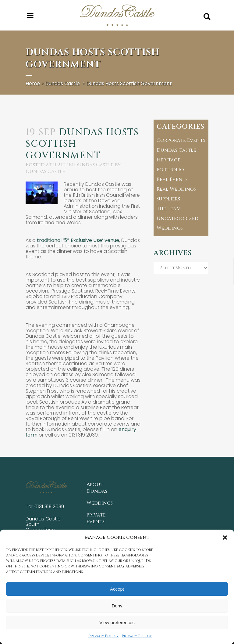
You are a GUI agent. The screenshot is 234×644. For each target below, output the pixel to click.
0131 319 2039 (49, 507)
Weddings (170, 228)
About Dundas (97, 488)
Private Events (96, 518)
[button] (225, 538)
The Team (169, 209)
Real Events (172, 179)
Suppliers (168, 199)
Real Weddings (176, 189)
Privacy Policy (103, 636)
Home (33, 83)
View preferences (117, 622)
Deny (117, 606)
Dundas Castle (62, 83)
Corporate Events (181, 140)
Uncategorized (177, 218)
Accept (117, 589)
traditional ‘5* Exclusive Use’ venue (78, 240)
